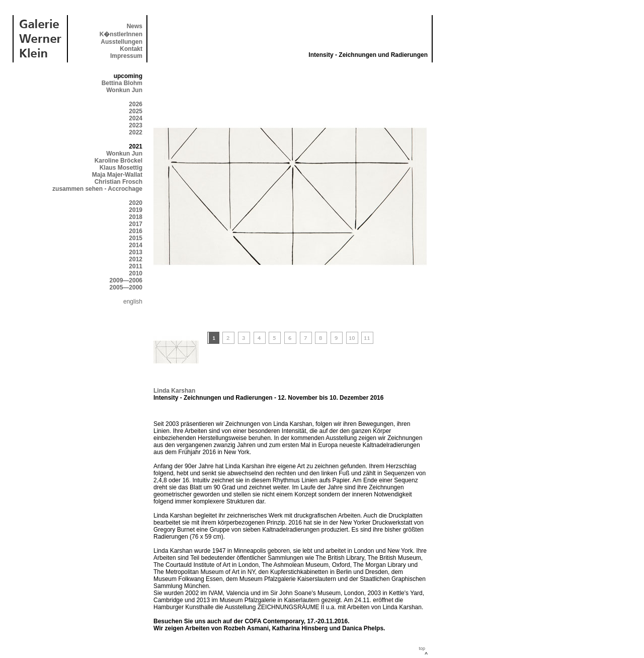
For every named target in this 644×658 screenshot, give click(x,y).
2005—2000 (126, 287)
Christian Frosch (118, 182)
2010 (136, 273)
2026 (136, 104)
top (422, 648)
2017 (136, 224)
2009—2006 (126, 280)
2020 (136, 203)
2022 (136, 132)
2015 (136, 238)
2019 (136, 210)
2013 (136, 252)
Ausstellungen (122, 42)
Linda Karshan (174, 391)
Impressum (126, 56)
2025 (136, 111)
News (135, 26)
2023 (136, 125)
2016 (136, 231)
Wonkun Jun (124, 90)
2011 (136, 266)
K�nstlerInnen (121, 34)
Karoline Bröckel (118, 161)
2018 (136, 217)
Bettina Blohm (122, 83)
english (133, 302)
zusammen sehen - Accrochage (97, 189)
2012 (136, 259)
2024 (136, 118)
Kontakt (131, 49)
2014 (136, 245)
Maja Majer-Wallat (117, 175)
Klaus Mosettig (121, 168)
